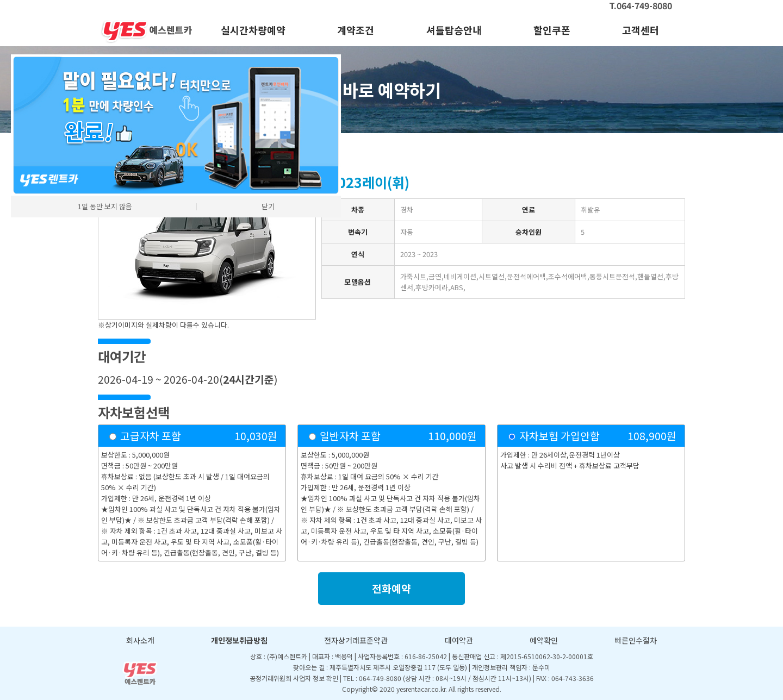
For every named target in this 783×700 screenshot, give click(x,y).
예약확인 (544, 640)
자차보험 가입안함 (560, 436)
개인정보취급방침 (239, 640)
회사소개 (140, 640)
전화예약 (391, 589)
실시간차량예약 (253, 30)
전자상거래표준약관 (356, 640)
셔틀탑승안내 (454, 30)
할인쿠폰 (552, 30)
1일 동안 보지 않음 (105, 206)
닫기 (268, 206)
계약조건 (356, 30)
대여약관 (459, 640)
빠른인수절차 (636, 640)
